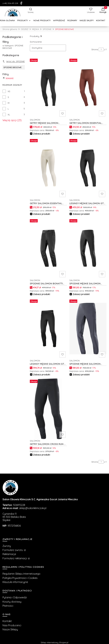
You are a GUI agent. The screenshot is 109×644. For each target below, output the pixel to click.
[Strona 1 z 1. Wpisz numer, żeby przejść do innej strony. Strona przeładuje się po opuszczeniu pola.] (101, 49)
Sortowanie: (36, 42)
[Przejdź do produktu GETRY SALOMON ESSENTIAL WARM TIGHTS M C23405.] (88, 88)
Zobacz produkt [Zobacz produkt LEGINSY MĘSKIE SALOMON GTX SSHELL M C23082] (81, 214)
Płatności (8, 606)
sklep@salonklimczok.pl (33, 508)
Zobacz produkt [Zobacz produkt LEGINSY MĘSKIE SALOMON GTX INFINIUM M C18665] (42, 374)
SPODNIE (47, 29)
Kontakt (7, 621)
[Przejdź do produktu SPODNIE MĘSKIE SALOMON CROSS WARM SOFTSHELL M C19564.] (88, 248)
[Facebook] (21, 3)
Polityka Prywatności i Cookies (20, 578)
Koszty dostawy (12, 602)
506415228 (19, 505)
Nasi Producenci (12, 625)
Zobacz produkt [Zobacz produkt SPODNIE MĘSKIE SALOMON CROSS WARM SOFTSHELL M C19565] (81, 374)
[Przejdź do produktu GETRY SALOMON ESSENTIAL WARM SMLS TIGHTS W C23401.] (48, 168)
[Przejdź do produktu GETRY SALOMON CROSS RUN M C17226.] (48, 409)
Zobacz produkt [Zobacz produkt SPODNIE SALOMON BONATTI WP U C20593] (42, 294)
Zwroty (7, 546)
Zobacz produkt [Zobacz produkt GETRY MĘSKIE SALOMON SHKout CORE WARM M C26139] (42, 134)
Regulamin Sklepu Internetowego (21, 574)
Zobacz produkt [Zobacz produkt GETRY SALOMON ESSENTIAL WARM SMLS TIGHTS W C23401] (42, 214)
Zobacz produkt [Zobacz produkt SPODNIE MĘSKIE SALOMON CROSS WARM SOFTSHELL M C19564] (81, 294)
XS (9, 91)
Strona (95, 49)
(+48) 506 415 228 (10, 3)
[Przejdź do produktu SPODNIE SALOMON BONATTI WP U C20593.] (48, 248)
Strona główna (10, 29)
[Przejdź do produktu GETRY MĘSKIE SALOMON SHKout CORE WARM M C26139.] (48, 88)
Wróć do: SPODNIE (14, 61)
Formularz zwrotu (13, 550)
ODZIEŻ (25, 29)
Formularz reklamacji (15, 558)
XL (9, 115)
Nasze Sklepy (10, 629)
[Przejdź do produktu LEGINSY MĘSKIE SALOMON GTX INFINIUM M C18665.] (48, 329)
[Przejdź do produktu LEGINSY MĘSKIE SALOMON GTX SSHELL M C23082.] (88, 168)
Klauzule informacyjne (15, 582)
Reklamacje (9, 554)
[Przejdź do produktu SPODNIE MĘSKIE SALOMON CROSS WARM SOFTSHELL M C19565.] (88, 329)
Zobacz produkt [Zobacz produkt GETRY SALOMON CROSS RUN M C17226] (42, 455)
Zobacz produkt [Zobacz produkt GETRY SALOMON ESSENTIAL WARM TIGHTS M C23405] (81, 134)
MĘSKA (35, 29)
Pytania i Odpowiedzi (15, 597)
